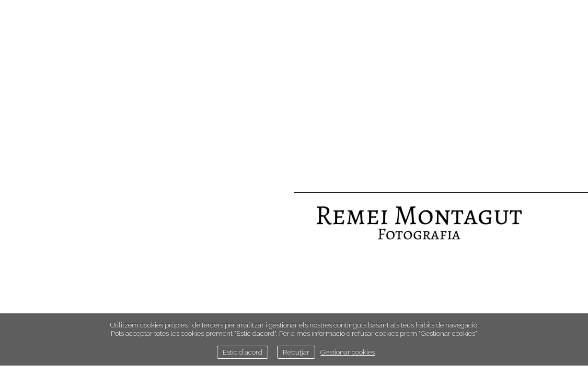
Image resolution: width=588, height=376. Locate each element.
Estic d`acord (243, 352)
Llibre (272, 310)
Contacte (266, 294)
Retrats (269, 232)
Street (272, 263)
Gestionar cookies (348, 352)
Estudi (272, 279)
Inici (276, 216)
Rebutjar (296, 352)
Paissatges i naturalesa (239, 247)
